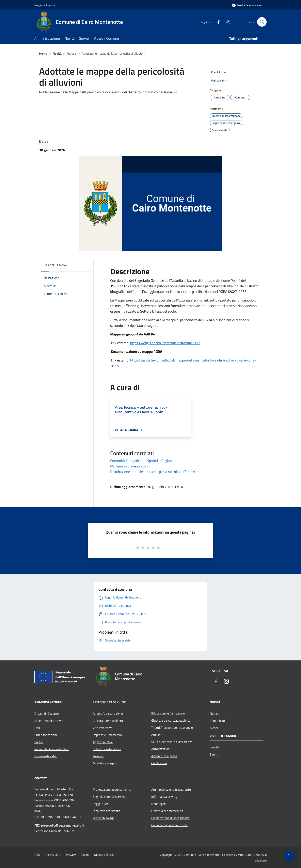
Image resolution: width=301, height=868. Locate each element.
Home (43, 53)
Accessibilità (53, 855)
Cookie (85, 855)
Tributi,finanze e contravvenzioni (173, 728)
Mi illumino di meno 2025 (129, 466)
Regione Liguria (45, 5)
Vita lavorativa (103, 728)
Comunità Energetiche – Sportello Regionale (143, 461)
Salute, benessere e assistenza (172, 742)
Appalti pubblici (103, 742)
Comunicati (217, 721)
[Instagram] (227, 22)
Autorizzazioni (161, 749)
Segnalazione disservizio (109, 797)
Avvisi (214, 728)
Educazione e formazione (168, 713)
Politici (39, 742)
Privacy (71, 855)
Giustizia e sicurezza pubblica (171, 720)
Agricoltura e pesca (164, 756)
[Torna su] (289, 856)
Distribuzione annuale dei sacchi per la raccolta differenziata (155, 472)
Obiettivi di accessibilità (167, 811)
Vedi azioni (220, 81)
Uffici (38, 728)
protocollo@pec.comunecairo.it (63, 825)
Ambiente (158, 735)
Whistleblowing (103, 818)
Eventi (214, 754)
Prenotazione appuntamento (112, 789)
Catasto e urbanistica (107, 749)
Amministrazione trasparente (171, 789)
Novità (57, 53)
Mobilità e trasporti (106, 763)
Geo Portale (159, 763)
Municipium (246, 855)
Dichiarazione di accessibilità (170, 818)
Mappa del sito (104, 855)
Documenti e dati (46, 756)
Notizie (71, 53)
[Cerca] (262, 22)
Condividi (219, 72)
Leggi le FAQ (101, 804)
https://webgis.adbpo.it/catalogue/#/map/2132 (165, 343)
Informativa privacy (164, 797)
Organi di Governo (47, 714)
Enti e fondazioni (46, 735)
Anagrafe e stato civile (108, 714)
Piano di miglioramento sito (170, 825)
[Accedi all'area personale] (247, 5)
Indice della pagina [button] (55, 265)
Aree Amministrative (48, 721)
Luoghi (214, 747)
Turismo (98, 756)
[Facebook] (217, 22)
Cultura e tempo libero (108, 721)
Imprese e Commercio (107, 735)
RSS (37, 855)
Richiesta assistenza (106, 811)
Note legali (158, 804)
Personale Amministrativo (52, 749)
